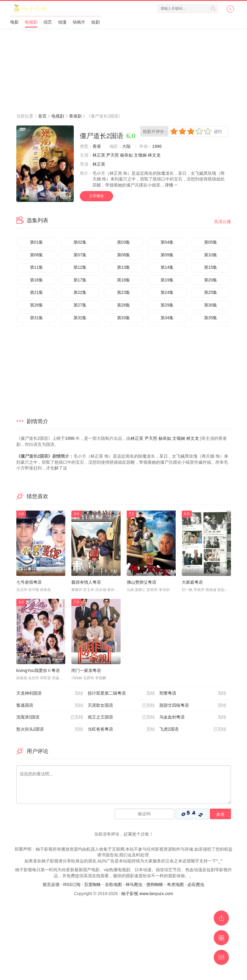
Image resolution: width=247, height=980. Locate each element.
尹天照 (112, 155)
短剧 (96, 22)
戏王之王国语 (121, 717)
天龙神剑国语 (50, 693)
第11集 (37, 267)
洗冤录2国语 (50, 717)
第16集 (37, 280)
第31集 (37, 318)
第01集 (37, 242)
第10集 (211, 255)
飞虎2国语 (193, 729)
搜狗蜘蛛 (155, 884)
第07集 (80, 255)
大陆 (126, 146)
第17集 (80, 280)
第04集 (167, 242)
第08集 (124, 255)
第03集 (124, 242)
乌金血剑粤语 (193, 717)
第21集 (37, 292)
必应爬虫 (196, 884)
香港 (97, 146)
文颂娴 (140, 155)
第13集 (124, 267)
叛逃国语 (50, 706)
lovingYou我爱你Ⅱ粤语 (38, 670)
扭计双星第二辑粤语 (121, 693)
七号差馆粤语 (29, 582)
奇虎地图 (175, 884)
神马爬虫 (134, 884)
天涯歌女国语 (121, 706)
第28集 (124, 305)
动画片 (79, 22)
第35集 (211, 318)
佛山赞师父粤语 (141, 582)
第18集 (124, 280)
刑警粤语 (193, 693)
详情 (171, 185)
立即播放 (96, 196)
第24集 (167, 292)
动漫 (62, 22)
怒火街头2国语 (50, 729)
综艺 (48, 22)
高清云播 (223, 222)
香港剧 (75, 116)
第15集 (211, 267)
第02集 (80, 242)
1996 (157, 146)
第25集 (211, 292)
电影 (15, 22)
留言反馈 (51, 884)
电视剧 (31, 22)
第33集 (124, 318)
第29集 (167, 305)
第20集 (211, 280)
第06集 (37, 255)
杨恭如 (126, 155)
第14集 (167, 267)
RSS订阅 (72, 884)
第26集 (37, 305)
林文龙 (154, 155)
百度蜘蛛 (93, 884)
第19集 (167, 280)
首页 (42, 116)
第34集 (167, 318)
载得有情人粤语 (86, 582)
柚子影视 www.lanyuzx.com (147, 894)
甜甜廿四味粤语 (193, 706)
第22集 (80, 292)
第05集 (211, 242)
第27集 (80, 305)
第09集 (167, 255)
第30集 (211, 305)
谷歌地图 (113, 884)
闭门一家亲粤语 (86, 670)
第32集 (80, 318)
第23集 (124, 292)
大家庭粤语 (192, 582)
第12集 (80, 267)
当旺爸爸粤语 (121, 729)
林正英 (99, 155)
